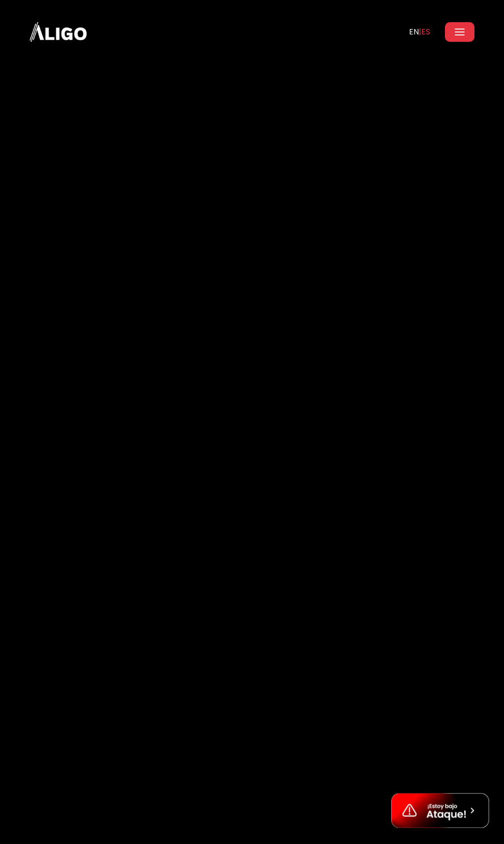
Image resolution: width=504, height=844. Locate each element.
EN (414, 32)
